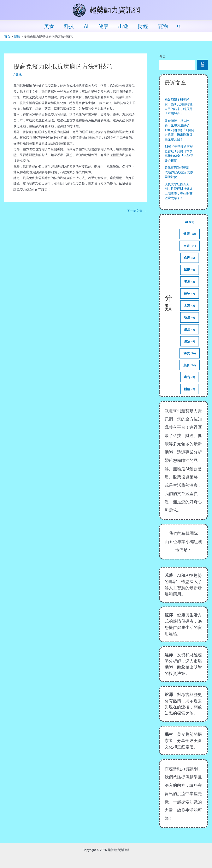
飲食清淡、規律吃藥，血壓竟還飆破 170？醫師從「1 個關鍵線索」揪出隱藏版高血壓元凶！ (179, 130)
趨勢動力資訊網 (115, 10)
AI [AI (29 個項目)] (190, 222)
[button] (179, 26)
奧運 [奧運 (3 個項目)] (190, 282)
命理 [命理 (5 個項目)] (190, 258)
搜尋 (162, 57)
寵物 (163, 26)
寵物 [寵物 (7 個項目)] (190, 294)
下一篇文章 (137, 211)
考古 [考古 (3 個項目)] (190, 377)
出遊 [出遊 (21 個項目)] (190, 246)
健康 (103, 26)
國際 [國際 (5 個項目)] (190, 270)
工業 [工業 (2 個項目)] (190, 305)
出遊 (123, 26)
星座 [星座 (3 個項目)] (190, 329)
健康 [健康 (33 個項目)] (190, 234)
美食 (49, 26)
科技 (69, 26)
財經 (143, 26)
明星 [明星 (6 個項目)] (190, 317)
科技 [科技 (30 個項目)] (190, 353)
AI (86, 26)
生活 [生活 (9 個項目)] (190, 341)
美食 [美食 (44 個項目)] (190, 365)
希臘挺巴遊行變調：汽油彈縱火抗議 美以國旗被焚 (179, 172)
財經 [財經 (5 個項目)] (190, 389)
